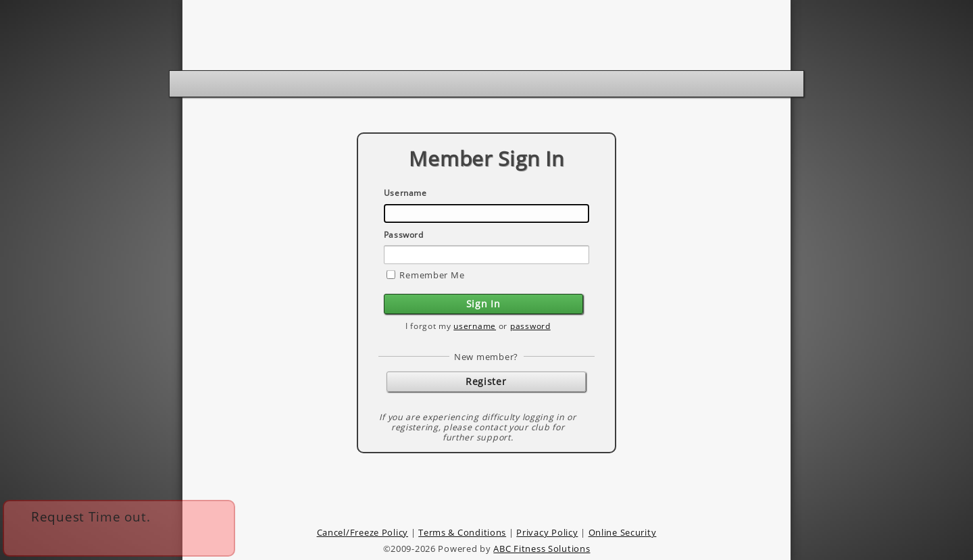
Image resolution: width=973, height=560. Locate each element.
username (475, 326)
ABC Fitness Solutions (542, 549)
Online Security (623, 532)
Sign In (483, 304)
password (530, 326)
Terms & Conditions (462, 532)
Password (404, 235)
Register (486, 381)
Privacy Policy (547, 532)
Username (405, 193)
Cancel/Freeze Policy (363, 532)
